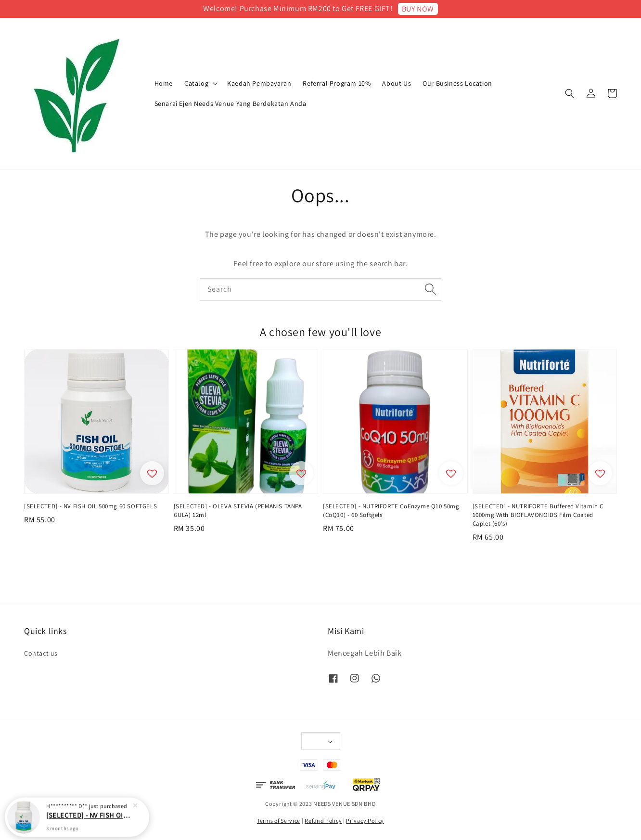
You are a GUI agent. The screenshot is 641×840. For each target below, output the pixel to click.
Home (164, 83)
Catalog (196, 83)
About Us (397, 83)
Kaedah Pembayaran (259, 83)
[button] (570, 93)
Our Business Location (457, 83)
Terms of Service (279, 821)
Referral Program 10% (337, 83)
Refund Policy (323, 821)
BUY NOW (418, 9)
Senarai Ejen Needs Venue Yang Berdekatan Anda (231, 103)
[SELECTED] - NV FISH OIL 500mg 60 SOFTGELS (89, 818)
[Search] (430, 289)
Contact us (41, 653)
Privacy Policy (365, 821)
